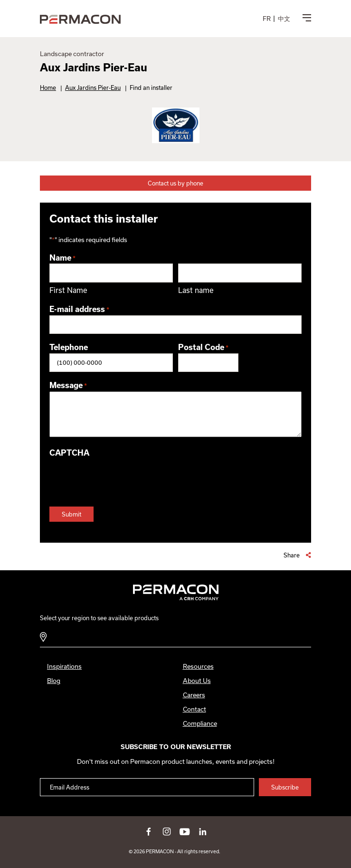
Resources (198, 666)
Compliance (200, 723)
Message (68, 386)
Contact (194, 709)
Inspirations (64, 666)
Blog (54, 681)
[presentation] (122, 478)
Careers (194, 695)
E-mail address (79, 310)
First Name (68, 290)
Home (48, 88)
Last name (196, 290)
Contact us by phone (175, 183)
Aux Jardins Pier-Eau (93, 88)
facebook (149, 831)
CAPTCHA (69, 453)
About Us (197, 681)
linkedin (203, 831)
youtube (185, 831)
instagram (167, 831)
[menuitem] (267, 19)
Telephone (69, 347)
